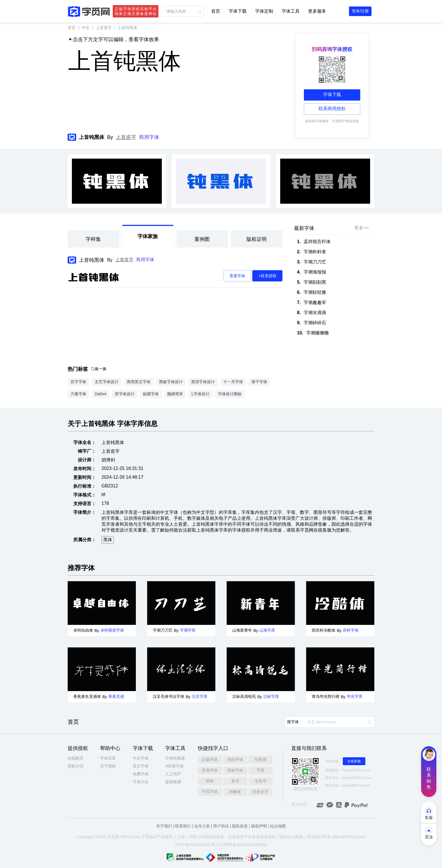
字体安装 (108, 758)
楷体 (210, 781)
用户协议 (221, 826)
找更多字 (260, 792)
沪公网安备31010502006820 (242, 845)
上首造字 (104, 28)
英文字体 (141, 766)
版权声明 (259, 826)
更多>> (362, 228)
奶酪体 (235, 792)
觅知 (149, 837)
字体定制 (264, 11)
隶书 (235, 781)
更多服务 (317, 11)
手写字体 (210, 792)
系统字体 (235, 760)
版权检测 (173, 782)
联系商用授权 (332, 109)
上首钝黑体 (92, 260)
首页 (216, 11)
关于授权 (108, 766)
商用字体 (149, 137)
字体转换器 (175, 758)
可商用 (260, 760)
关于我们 (164, 826)
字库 (260, 770)
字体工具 (291, 11)
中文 (86, 28)
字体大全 (141, 782)
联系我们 (183, 826)
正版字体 (210, 760)
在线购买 (76, 758)
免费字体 (141, 774)
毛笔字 (260, 781)
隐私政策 (240, 826)
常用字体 (210, 770)
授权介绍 (76, 766)
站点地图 (278, 826)
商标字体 (235, 770)
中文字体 (141, 758)
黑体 (108, 540)
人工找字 (173, 774)
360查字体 (174, 766)
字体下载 (238, 11)
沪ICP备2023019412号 (195, 845)
